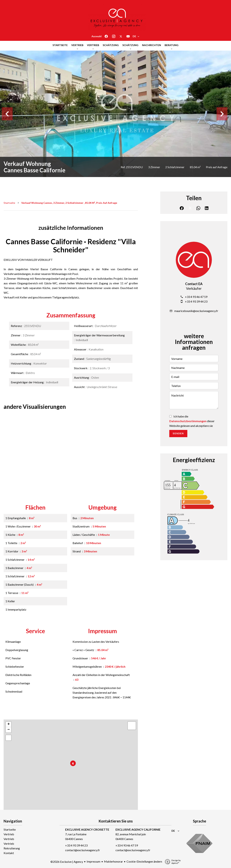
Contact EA (194, 284)
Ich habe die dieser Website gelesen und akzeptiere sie (192, 421)
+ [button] (9, 724)
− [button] (9, 730)
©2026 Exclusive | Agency (67, 862)
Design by (172, 862)
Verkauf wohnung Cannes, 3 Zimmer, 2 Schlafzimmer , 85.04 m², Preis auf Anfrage (69, 203)
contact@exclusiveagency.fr (83, 850)
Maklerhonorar (113, 861)
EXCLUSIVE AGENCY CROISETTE (87, 829)
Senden (178, 434)
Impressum (93, 861)
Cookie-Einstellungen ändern (144, 861)
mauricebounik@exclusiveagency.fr (196, 311)
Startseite (9, 203)
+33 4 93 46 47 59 (196, 297)
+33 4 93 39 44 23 (196, 301)
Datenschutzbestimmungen (188, 421)
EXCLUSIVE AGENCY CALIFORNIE (138, 829)
